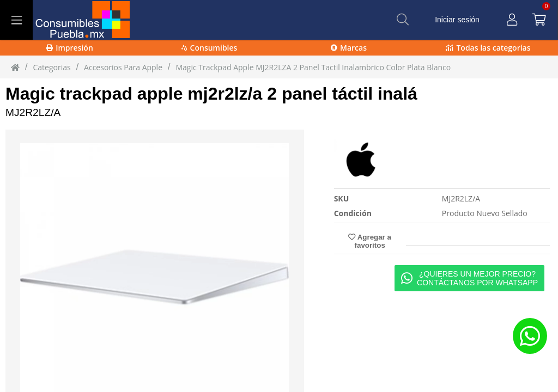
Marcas (349, 48)
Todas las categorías (488, 48)
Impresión (70, 48)
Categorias (51, 67)
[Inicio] (15, 67)
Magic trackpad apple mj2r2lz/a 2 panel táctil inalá (211, 94)
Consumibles (210, 48)
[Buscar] (403, 20)
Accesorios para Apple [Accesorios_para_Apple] (123, 67)
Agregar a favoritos (369, 241)
